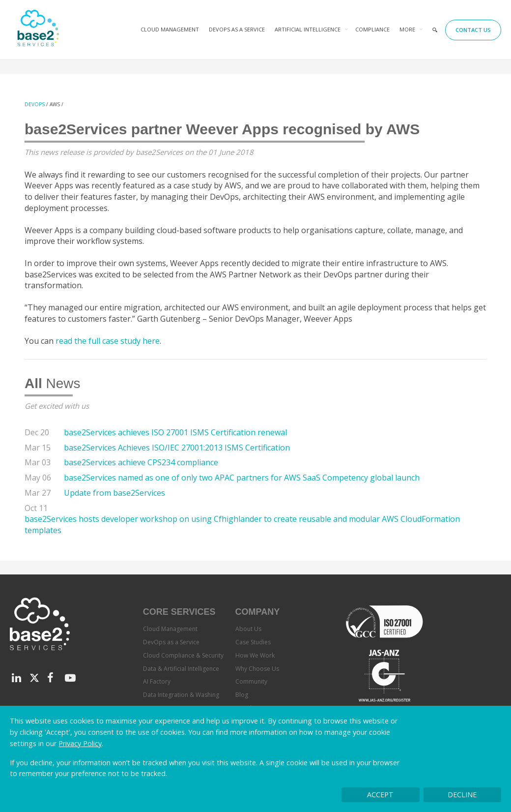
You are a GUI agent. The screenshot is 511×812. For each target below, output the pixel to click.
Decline (462, 795)
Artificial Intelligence (308, 29)
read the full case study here (108, 341)
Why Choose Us (257, 669)
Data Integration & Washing (181, 695)
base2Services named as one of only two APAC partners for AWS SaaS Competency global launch (242, 478)
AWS (55, 104)
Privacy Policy (80, 743)
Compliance (372, 29)
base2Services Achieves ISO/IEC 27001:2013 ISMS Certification (177, 448)
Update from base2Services (114, 493)
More (407, 29)
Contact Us (473, 30)
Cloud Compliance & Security (183, 655)
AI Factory (157, 681)
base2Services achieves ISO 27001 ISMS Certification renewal (175, 432)
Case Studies (253, 642)
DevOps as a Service (237, 29)
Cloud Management (170, 29)
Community (251, 681)
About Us (248, 629)
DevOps (35, 104)
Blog (242, 695)
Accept (380, 795)
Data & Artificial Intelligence (181, 669)
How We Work (255, 655)
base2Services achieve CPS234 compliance (141, 462)
